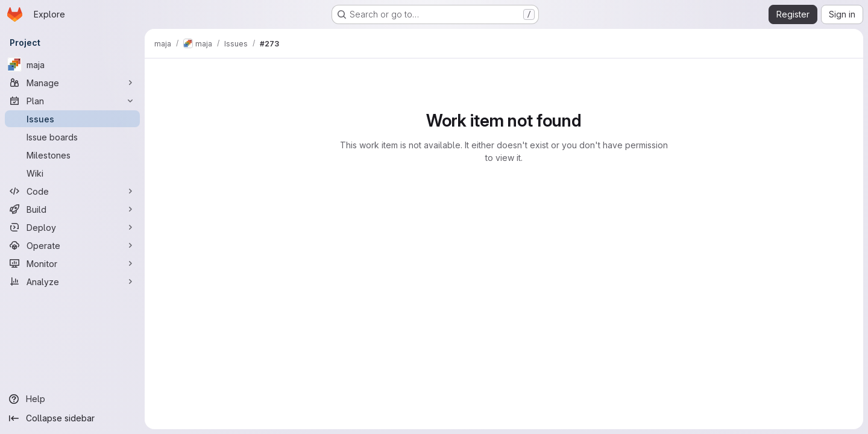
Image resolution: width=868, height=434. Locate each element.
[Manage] (72, 83)
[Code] (72, 191)
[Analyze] (72, 281)
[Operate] (72, 245)
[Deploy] (72, 227)
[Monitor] (72, 263)
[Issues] (72, 119)
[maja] (72, 64)
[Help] (72, 399)
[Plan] (72, 101)
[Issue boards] (72, 137)
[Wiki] (72, 173)
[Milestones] (72, 155)
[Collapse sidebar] (72, 418)
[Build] (72, 209)
